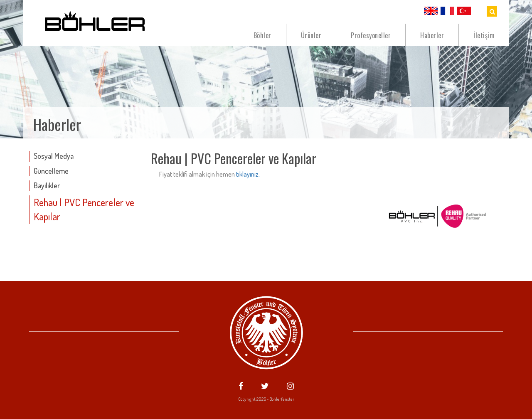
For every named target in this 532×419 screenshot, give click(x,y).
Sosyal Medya (54, 156)
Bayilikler (47, 185)
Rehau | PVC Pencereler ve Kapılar (84, 209)
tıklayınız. (248, 174)
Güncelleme (51, 171)
